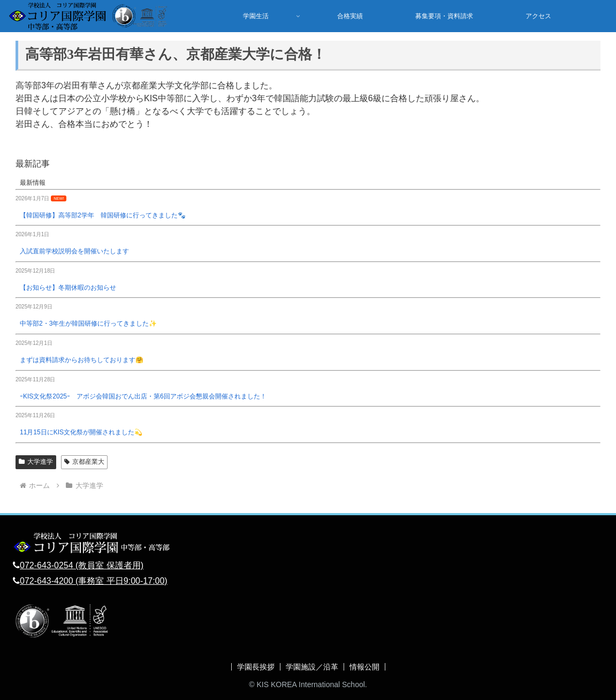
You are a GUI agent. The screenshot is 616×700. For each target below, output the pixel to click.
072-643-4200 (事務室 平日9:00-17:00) (94, 581)
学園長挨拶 (256, 667)
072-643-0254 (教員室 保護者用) (82, 565)
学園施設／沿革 (312, 667)
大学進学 (36, 462)
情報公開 (364, 667)
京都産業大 (84, 462)
